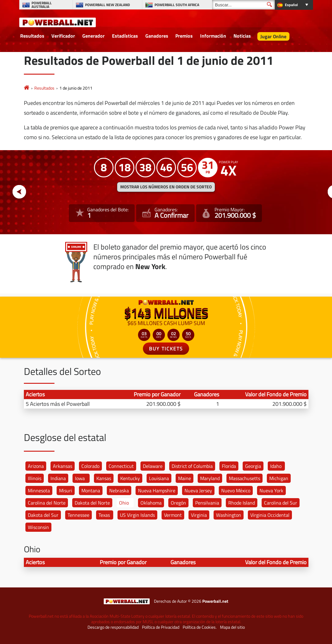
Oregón (178, 503)
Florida (229, 466)
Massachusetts (244, 478)
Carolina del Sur (281, 503)
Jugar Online (273, 36)
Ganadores (157, 36)
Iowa (80, 478)
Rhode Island (242, 503)
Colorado (90, 466)
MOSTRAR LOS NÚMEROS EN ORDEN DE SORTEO (166, 187)
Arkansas (63, 466)
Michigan (279, 478)
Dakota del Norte (92, 503)
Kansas (104, 478)
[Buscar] (243, 5)
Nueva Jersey (198, 490)
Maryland (210, 478)
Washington (229, 515)
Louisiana (159, 478)
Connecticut (121, 466)
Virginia (199, 515)
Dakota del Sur (43, 515)
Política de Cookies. (200, 627)
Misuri (66, 490)
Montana (91, 490)
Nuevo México (236, 490)
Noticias (242, 36)
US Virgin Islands (137, 515)
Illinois (35, 478)
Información (213, 36)
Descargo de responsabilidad (113, 627)
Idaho (276, 466)
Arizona (36, 466)
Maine (185, 478)
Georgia (253, 466)
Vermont (173, 515)
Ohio (124, 503)
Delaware (153, 466)
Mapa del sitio (232, 627)
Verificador (63, 36)
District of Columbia (192, 466)
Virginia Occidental (270, 515)
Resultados (32, 36)
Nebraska (119, 490)
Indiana (58, 478)
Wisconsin (38, 527)
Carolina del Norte (47, 503)
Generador (93, 36)
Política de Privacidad (161, 627)
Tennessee (78, 515)
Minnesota (39, 490)
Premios (184, 36)
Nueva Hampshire (157, 490)
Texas (104, 515)
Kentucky (130, 478)
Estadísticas (125, 36)
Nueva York (271, 490)
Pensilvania (207, 503)
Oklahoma (151, 503)
